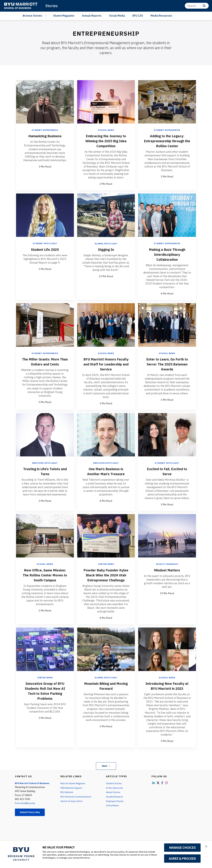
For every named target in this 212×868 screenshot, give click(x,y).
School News (106, 130)
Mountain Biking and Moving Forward (106, 691)
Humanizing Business (45, 136)
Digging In (106, 249)
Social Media (117, 16)
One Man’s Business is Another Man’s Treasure (106, 471)
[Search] (197, 6)
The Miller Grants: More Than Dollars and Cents (45, 361)
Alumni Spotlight (106, 243)
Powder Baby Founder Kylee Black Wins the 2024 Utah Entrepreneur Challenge (106, 577)
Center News (106, 564)
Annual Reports (92, 16)
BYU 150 (138, 16)
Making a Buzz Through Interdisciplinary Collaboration (167, 254)
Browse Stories (32, 16)
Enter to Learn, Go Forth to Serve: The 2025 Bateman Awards (167, 364)
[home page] (21, 6)
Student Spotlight (45, 243)
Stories (52, 6)
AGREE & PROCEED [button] (182, 859)
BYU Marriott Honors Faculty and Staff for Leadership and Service (106, 364)
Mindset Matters (167, 570)
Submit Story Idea (32, 817)
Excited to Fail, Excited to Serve (167, 471)
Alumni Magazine (64, 16)
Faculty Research (167, 564)
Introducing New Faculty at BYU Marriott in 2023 (167, 691)
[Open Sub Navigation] (46, 16)
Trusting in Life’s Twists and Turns (45, 471)
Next (106, 771)
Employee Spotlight (45, 463)
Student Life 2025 (45, 249)
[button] (207, 847)
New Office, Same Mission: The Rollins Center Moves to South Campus (45, 577)
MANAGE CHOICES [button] (182, 848)
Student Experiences (45, 130)
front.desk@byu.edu (25, 808)
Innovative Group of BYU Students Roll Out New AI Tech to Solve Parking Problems (45, 696)
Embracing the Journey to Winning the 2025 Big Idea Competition (106, 141)
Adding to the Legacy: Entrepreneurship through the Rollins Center (167, 143)
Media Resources (161, 16)
